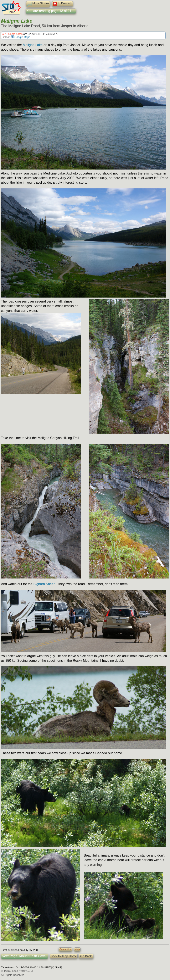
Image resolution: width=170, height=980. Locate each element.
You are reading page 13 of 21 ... (51, 11)
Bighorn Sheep (44, 584)
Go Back (86, 956)
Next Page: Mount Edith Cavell (25, 956)
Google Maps (21, 37)
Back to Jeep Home (64, 956)
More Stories (38, 4)
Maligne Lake (33, 45)
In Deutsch (63, 4)
